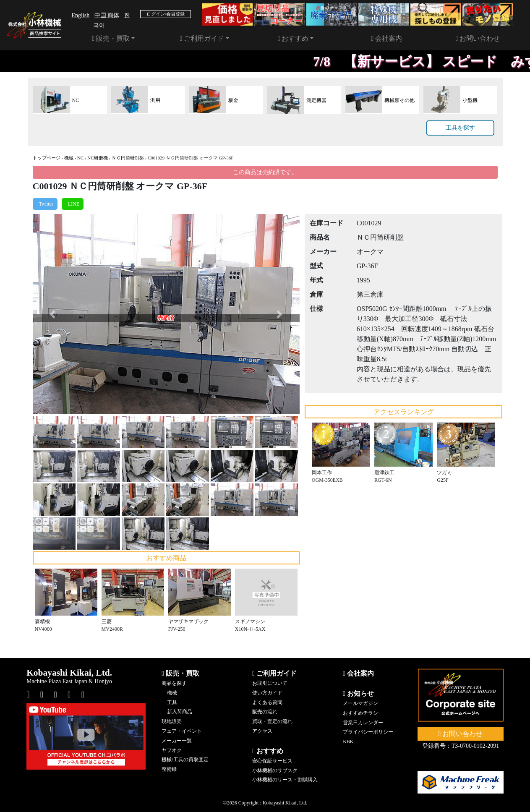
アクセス (262, 731)
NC (80, 158)
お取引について (270, 683)
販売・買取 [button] (111, 38)
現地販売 (172, 721)
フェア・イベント (182, 731)
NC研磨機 (97, 158)
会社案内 (387, 38)
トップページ (47, 158)
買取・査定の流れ (272, 721)
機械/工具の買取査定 (185, 760)
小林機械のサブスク (275, 770)
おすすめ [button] (293, 38)
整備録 (169, 769)
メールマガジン (360, 703)
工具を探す (460, 128)
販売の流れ (265, 712)
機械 (69, 158)
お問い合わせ (478, 38)
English (80, 15)
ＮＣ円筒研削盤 (128, 158)
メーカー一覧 (177, 741)
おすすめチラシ (360, 713)
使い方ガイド (267, 693)
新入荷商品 (180, 712)
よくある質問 (267, 702)
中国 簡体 (107, 15)
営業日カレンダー (363, 723)
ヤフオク (172, 750)
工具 (172, 702)
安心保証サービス (272, 761)
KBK (348, 742)
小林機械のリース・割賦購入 (285, 780)
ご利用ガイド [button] (202, 38)
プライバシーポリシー (368, 732)
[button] (53, 314)
